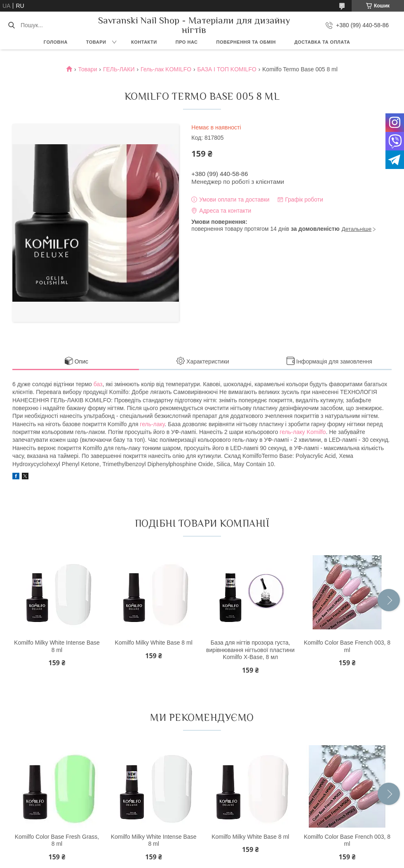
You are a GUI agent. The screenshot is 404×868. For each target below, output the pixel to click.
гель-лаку (152, 424)
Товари (96, 42)
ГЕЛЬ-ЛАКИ (119, 69)
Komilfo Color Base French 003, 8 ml (347, 646)
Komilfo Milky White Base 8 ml (153, 643)
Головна (56, 42)
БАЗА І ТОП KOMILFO (227, 69)
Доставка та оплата (322, 42)
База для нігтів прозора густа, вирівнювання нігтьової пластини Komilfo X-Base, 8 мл (250, 650)
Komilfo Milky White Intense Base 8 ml (57, 646)
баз (98, 384)
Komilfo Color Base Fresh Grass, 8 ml (57, 840)
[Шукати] (11, 25)
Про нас (187, 42)
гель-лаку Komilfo (303, 432)
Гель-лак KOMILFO (166, 69)
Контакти (144, 42)
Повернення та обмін (246, 42)
